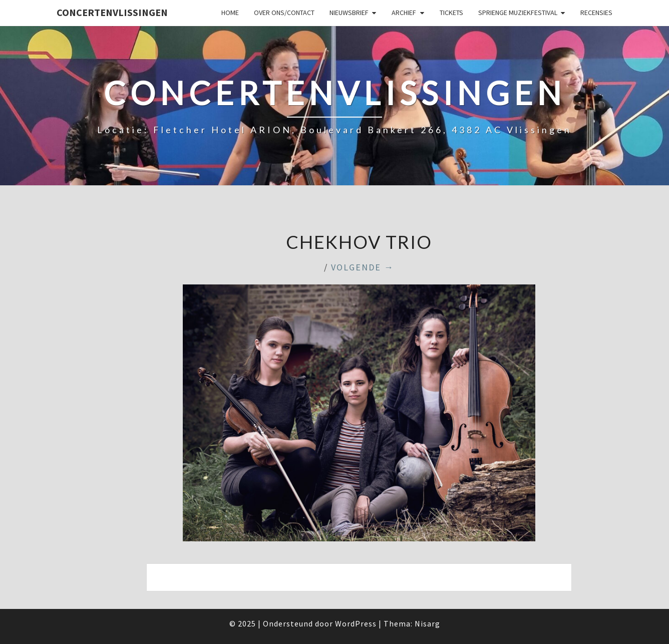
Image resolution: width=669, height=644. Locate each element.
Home (230, 13)
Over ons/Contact (284, 13)
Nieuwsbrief (349, 13)
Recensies (596, 13)
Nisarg (427, 623)
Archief (404, 13)
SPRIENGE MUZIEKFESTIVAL (518, 13)
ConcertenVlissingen (112, 12)
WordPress (356, 623)
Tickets (451, 13)
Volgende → (363, 267)
